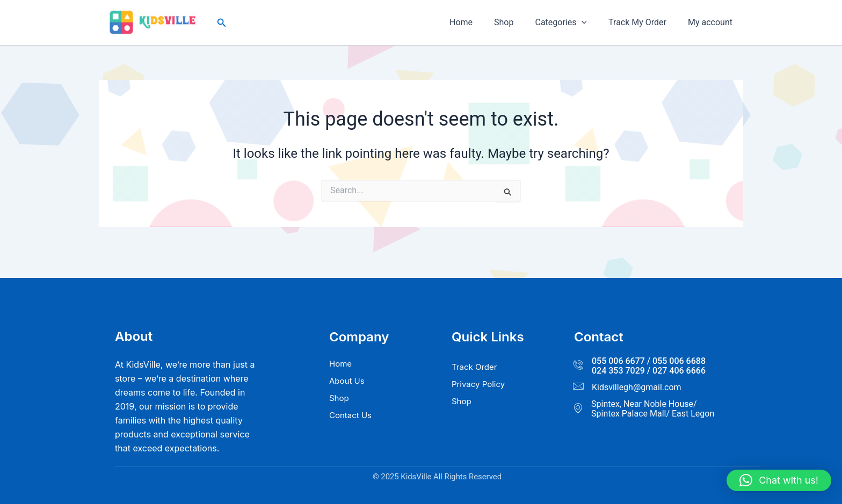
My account (712, 22)
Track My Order (644, 22)
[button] (222, 23)
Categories (572, 23)
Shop (519, 22)
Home (480, 22)
